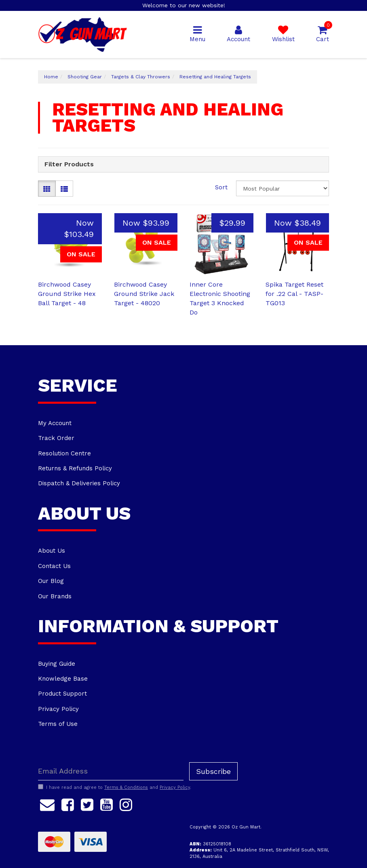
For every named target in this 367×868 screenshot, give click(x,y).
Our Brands (55, 596)
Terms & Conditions (126, 787)
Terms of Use (58, 724)
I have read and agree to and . (115, 787)
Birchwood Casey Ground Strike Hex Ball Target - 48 (67, 294)
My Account (55, 423)
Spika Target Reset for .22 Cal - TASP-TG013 (294, 294)
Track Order (56, 438)
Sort (221, 187)
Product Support (62, 694)
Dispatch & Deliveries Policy (79, 483)
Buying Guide (57, 664)
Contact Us (54, 566)
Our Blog (51, 581)
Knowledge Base (63, 679)
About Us (52, 551)
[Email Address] (111, 771)
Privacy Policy (58, 709)
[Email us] (47, 804)
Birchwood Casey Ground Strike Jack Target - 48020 (144, 294)
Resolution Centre (64, 453)
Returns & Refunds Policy (75, 468)
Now (146, 223)
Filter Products (69, 164)
